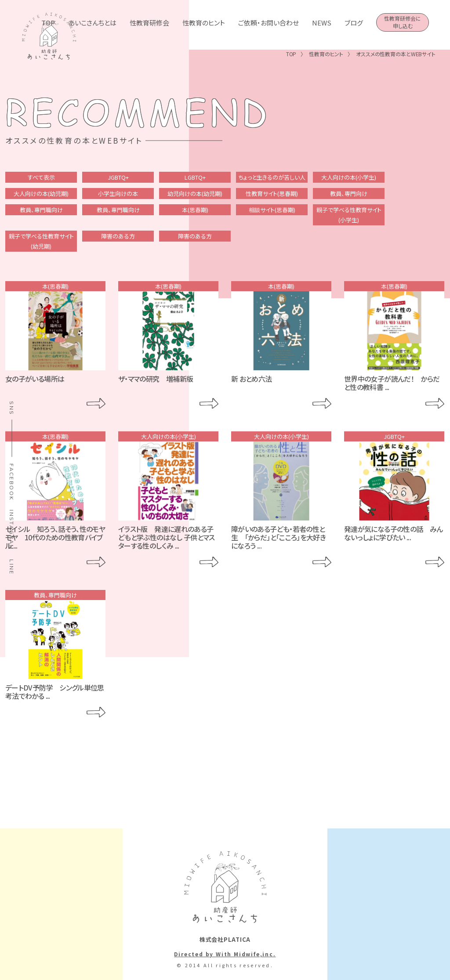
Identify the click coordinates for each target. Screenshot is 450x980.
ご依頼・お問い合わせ (269, 23)
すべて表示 (41, 177)
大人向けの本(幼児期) (41, 193)
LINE (12, 567)
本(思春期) (195, 210)
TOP (48, 23)
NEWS (322, 23)
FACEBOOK (12, 482)
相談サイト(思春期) (272, 210)
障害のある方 (118, 236)
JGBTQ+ (118, 177)
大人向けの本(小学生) (349, 177)
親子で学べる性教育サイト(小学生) (349, 215)
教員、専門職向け (41, 210)
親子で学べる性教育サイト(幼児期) (41, 241)
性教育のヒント (204, 23)
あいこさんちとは (92, 23)
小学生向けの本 (118, 193)
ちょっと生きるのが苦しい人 (272, 177)
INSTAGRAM (12, 530)
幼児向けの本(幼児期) (195, 193)
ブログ (354, 23)
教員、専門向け (349, 193)
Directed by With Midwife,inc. (225, 954)
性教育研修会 (149, 23)
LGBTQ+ (195, 177)
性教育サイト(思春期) (272, 193)
